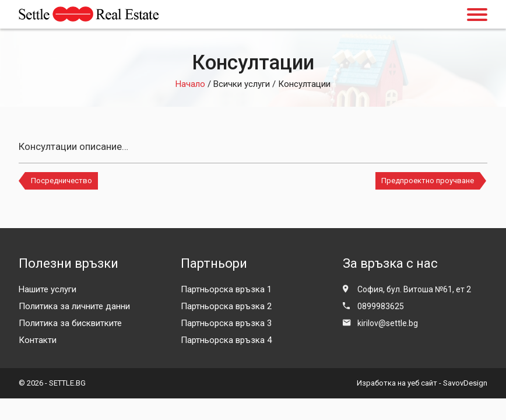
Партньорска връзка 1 (226, 289)
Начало (190, 84)
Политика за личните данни (74, 306)
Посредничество (62, 181)
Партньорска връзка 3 (226, 323)
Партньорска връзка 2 (226, 306)
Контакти (38, 340)
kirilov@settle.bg (388, 323)
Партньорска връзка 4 (226, 340)
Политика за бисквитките (70, 323)
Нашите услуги (48, 289)
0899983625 (381, 306)
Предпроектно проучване (428, 181)
